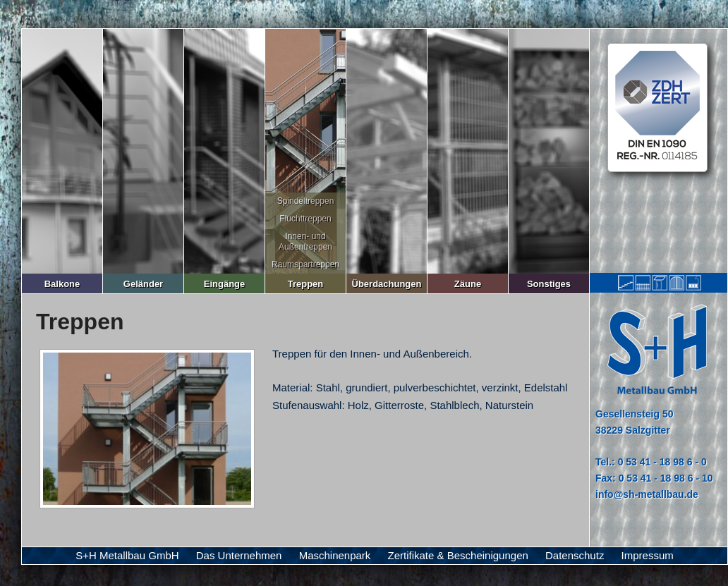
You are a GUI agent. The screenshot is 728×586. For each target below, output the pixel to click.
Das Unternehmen (239, 555)
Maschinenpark (335, 555)
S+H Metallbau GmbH (127, 555)
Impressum (648, 555)
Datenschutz (575, 555)
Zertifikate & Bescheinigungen (458, 555)
